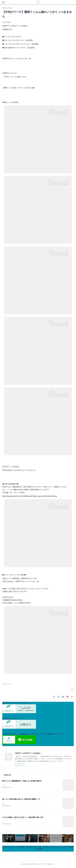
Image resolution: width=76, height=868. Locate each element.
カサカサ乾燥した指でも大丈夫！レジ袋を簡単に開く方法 (23, 818)
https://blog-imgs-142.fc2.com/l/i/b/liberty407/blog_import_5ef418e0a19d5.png (29, 496)
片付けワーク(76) (7, 684)
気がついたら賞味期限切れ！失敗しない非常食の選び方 (22, 781)
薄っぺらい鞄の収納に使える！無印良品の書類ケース (21, 799)
